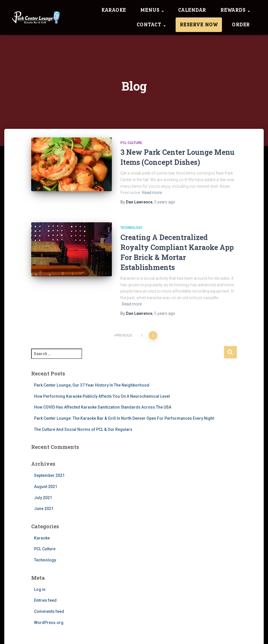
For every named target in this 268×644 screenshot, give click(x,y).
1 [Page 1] (142, 335)
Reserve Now (199, 25)
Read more (152, 193)
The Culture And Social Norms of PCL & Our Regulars (83, 429)
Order (241, 25)
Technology (131, 228)
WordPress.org (49, 623)
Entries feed (45, 600)
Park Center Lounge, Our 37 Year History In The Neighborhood (92, 385)
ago (165, 202)
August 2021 (46, 487)
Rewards (235, 10)
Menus (152, 10)
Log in (40, 589)
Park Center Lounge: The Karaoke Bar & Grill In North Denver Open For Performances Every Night (124, 418)
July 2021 (43, 498)
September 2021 (49, 475)
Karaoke (114, 10)
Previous (124, 335)
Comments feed (49, 611)
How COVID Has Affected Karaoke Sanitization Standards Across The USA (103, 407)
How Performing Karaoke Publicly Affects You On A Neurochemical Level (102, 396)
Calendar (192, 10)
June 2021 (44, 509)
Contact (151, 25)
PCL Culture (131, 143)
